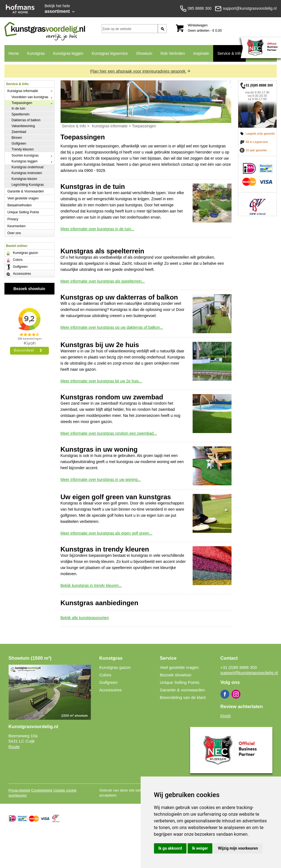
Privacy (13, 219)
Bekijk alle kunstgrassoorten (85, 618)
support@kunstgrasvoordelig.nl (249, 673)
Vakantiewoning (23, 126)
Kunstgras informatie (23, 91)
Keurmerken (17, 226)
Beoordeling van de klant (183, 697)
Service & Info (229, 53)
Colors (18, 260)
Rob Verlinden (173, 53)
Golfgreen (19, 144)
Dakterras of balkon (26, 120)
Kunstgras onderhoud (28, 167)
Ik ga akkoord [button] (170, 848)
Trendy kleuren (23, 149)
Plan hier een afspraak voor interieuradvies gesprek (141, 71)
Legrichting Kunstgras (28, 185)
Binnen (17, 138)
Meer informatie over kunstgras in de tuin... (97, 229)
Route (14, 747)
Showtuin (144, 53)
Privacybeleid (19, 790)
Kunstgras (36, 53)
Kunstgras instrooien (27, 173)
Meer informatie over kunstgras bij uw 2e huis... (101, 381)
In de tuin (18, 108)
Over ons (14, 233)
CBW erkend (257, 204)
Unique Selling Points (23, 212)
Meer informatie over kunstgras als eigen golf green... (107, 533)
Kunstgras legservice (110, 53)
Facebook (225, 694)
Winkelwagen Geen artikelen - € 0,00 (205, 28)
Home (14, 53)
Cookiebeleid (42, 790)
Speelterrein (21, 114)
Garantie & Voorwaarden (26, 191)
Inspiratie (201, 53)
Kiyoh (226, 716)
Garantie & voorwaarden (182, 690)
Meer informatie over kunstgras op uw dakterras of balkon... (112, 327)
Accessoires (22, 274)
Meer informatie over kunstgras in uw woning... (101, 479)
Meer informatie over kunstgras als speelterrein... (103, 281)
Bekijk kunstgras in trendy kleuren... (91, 585)
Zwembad (19, 132)
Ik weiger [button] (200, 848)
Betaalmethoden (20, 205)
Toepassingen (22, 103)
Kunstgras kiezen (24, 179)
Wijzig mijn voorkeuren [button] (238, 848)
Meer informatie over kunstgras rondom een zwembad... (109, 433)
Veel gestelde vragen (23, 198)
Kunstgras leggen (68, 53)
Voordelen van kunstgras (30, 97)
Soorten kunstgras (25, 155)
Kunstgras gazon (26, 253)
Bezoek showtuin (29, 289)
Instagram (236, 694)
